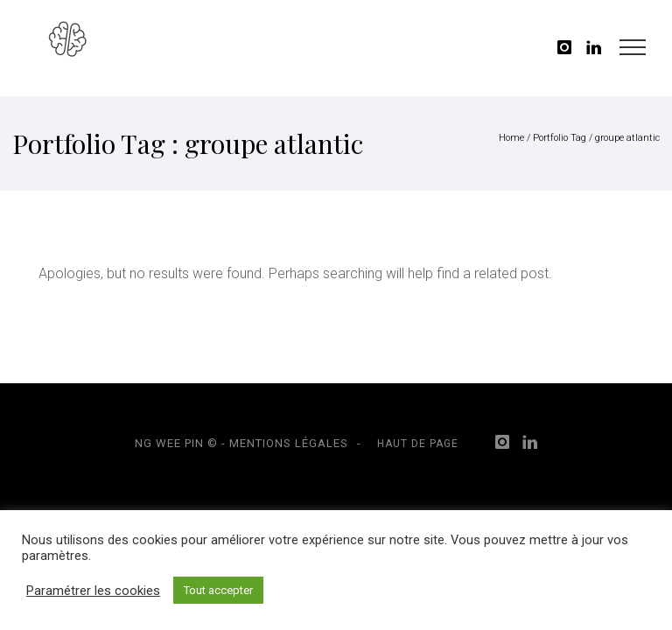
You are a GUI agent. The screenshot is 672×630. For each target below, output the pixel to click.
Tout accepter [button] (218, 590)
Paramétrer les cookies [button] (93, 591)
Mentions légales (289, 443)
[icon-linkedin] (595, 48)
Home (511, 138)
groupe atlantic (627, 138)
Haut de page (418, 444)
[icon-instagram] (570, 48)
